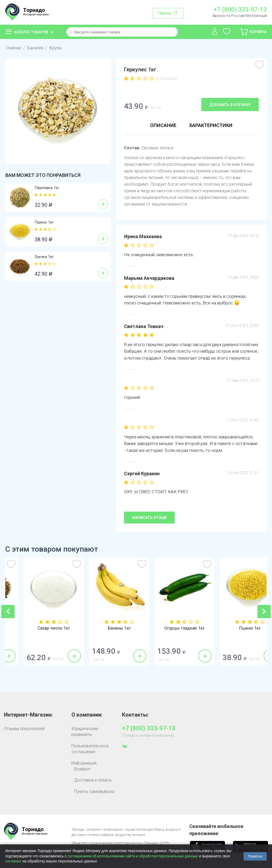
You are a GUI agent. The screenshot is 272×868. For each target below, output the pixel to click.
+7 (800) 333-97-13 (240, 10)
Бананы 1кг (169, 628)
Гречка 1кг (44, 257)
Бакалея (35, 48)
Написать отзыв (149, 518)
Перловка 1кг (47, 188)
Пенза (165, 13)
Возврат (82, 769)
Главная (13, 48)
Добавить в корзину (230, 105)
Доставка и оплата (93, 780)
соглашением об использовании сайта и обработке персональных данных (133, 856)
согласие (13, 861)
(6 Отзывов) (166, 78)
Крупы (56, 48)
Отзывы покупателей (24, 729)
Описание (163, 125)
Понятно (255, 856)
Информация (84, 763)
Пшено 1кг (44, 222)
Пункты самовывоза (94, 791)
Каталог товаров (31, 32)
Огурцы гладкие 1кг (234, 628)
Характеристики (211, 125)
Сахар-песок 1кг (103, 628)
